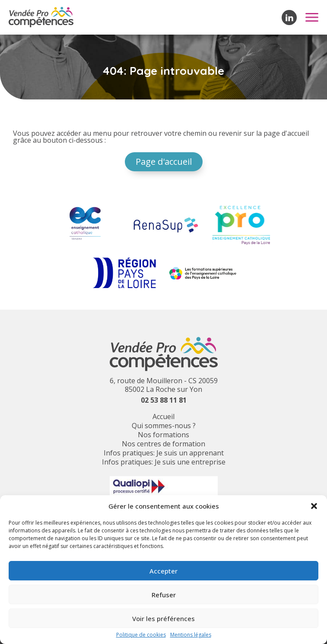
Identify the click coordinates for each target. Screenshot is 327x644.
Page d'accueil (164, 162)
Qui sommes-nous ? (164, 426)
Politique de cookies (141, 635)
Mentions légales (191, 635)
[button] (314, 506)
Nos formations (163, 435)
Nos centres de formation (163, 444)
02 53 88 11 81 (164, 400)
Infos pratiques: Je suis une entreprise (164, 462)
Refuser (164, 595)
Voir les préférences (163, 618)
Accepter (163, 571)
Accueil (163, 417)
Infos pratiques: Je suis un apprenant (164, 453)
